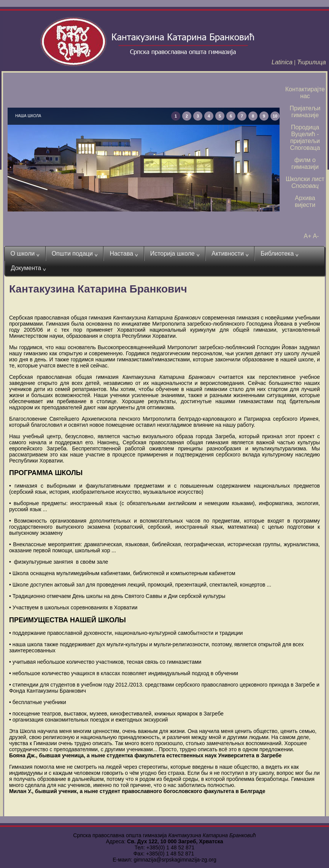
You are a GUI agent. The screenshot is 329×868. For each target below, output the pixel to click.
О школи (25, 254)
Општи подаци (75, 254)
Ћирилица (312, 62)
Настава (124, 254)
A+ (308, 236)
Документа (28, 268)
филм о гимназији (305, 163)
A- (316, 236)
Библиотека (280, 254)
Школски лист (305, 182)
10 (275, 116)
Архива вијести (305, 201)
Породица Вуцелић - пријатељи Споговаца (305, 138)
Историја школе (175, 254)
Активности (230, 254)
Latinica (282, 62)
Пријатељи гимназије (305, 112)
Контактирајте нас (305, 93)
